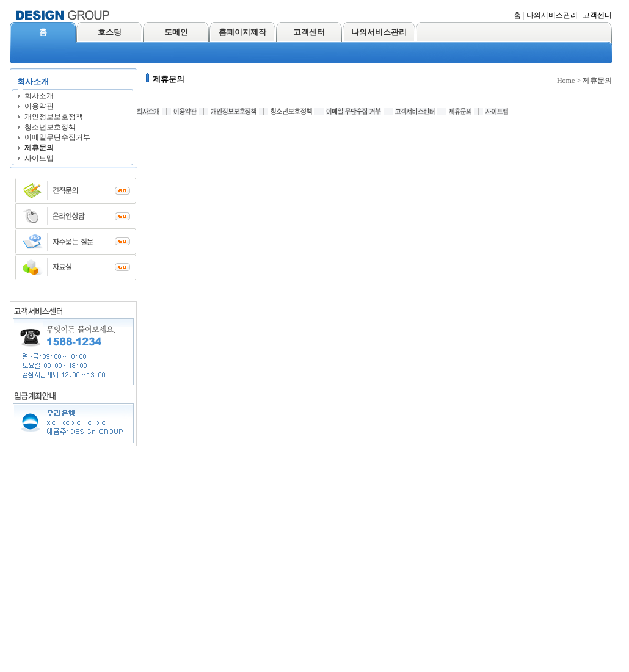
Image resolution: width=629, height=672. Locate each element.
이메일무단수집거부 (57, 137)
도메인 (176, 32)
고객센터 (597, 15)
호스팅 (110, 32)
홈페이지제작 (242, 32)
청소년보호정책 (50, 127)
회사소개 (39, 96)
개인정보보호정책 (54, 117)
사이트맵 (39, 158)
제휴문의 (39, 148)
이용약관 (39, 106)
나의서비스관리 (552, 15)
